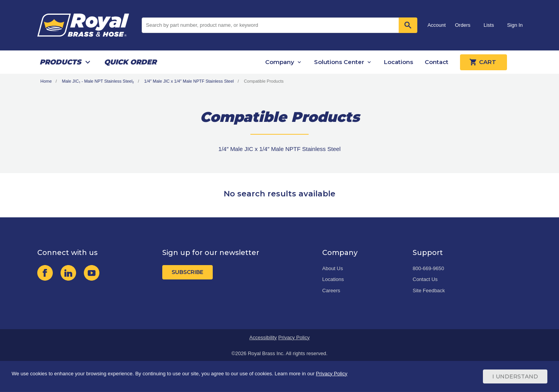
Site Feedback (429, 291)
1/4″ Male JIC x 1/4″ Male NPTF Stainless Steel (189, 81)
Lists (489, 25)
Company (280, 62)
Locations (398, 62)
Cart (483, 62)
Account (437, 25)
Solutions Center (339, 62)
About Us (332, 268)
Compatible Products (264, 81)
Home (46, 81)
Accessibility (263, 337)
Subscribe (187, 272)
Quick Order (130, 62)
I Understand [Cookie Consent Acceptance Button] (515, 376)
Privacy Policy (294, 337)
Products (60, 62)
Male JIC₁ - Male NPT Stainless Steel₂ (98, 81)
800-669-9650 (428, 268)
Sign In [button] (515, 25)
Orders (463, 25)
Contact (437, 62)
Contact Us (425, 279)
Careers (331, 291)
